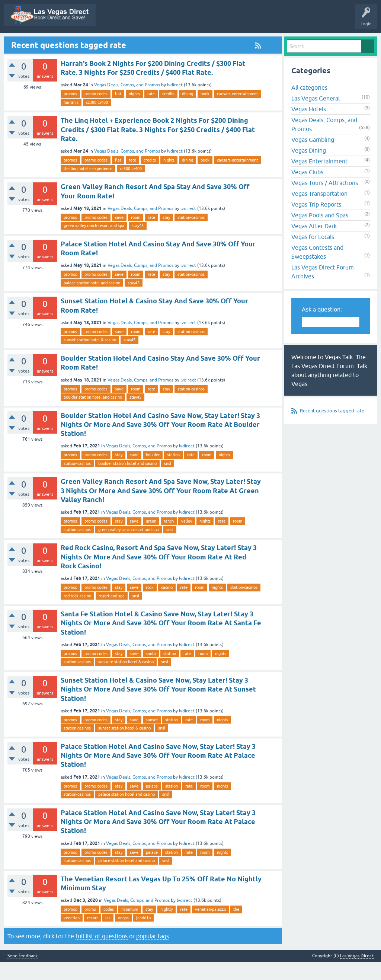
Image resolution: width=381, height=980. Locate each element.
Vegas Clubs (307, 190)
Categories (261, 42)
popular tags (153, 954)
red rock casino (77, 614)
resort (92, 936)
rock (150, 605)
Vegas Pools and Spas (320, 233)
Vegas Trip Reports (316, 223)
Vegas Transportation (319, 212)
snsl (168, 481)
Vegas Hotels (309, 127)
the (236, 927)
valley (187, 539)
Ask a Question (319, 42)
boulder (153, 473)
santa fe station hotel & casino (126, 680)
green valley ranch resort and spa (94, 244)
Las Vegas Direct (25, 42)
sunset (152, 738)
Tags (234, 42)
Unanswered (206, 42)
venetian (72, 936)
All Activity (99, 42)
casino (167, 605)
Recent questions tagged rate (332, 429)
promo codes (96, 112)
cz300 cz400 (97, 120)
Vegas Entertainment (319, 179)
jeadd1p (143, 936)
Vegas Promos (65, 42)
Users (288, 42)
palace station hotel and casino (92, 301)
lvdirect (175, 103)
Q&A (126, 42)
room (136, 235)
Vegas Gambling (313, 158)
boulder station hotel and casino (93, 415)
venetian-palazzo (210, 927)
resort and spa (112, 614)
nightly (167, 927)
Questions (152, 42)
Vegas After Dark (314, 244)
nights (134, 112)
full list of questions (102, 954)
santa (151, 671)
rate (151, 112)
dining (188, 112)
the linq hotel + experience (88, 186)
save (119, 235)
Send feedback (23, 974)
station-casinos (191, 235)
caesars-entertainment (237, 112)
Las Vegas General (316, 116)
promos (70, 112)
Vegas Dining (309, 169)
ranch (169, 539)
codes (109, 927)
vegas (123, 936)
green (151, 539)
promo (90, 927)
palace (152, 804)
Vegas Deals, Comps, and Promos (127, 103)
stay (166, 235)
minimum (130, 927)
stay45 (138, 244)
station (173, 473)
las (108, 936)
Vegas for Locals (313, 255)
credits (168, 112)
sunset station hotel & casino (90, 358)
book (205, 112)
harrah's (71, 120)
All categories (309, 106)
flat (118, 112)
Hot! (177, 42)
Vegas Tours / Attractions (325, 201)
